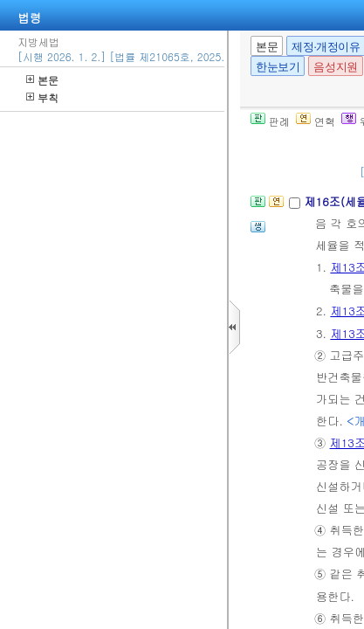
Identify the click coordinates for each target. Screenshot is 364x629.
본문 (42, 80)
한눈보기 (278, 67)
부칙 (42, 97)
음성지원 (335, 67)
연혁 (316, 121)
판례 (270, 121)
